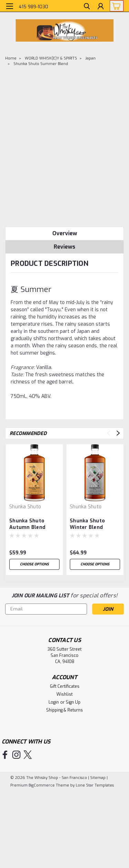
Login (54, 702)
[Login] (101, 7)
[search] (87, 7)
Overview (65, 233)
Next (118, 433)
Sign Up (73, 702)
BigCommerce (42, 785)
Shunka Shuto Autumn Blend (27, 524)
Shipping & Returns (64, 710)
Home (11, 58)
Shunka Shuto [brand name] (25, 507)
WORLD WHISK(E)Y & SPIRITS (51, 58)
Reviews (64, 247)
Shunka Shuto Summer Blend (41, 64)
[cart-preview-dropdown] (115, 6)
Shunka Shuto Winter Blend (87, 524)
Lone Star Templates (95, 785)
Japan (90, 58)
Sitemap (98, 778)
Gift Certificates (65, 686)
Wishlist (64, 694)
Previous (109, 433)
